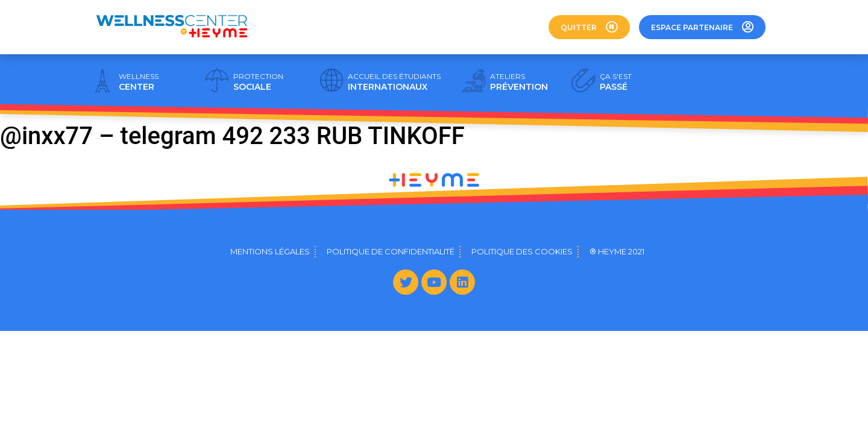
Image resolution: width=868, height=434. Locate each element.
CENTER (139, 82)
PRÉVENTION (519, 82)
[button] (589, 27)
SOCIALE (258, 82)
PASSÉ (616, 82)
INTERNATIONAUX (394, 82)
